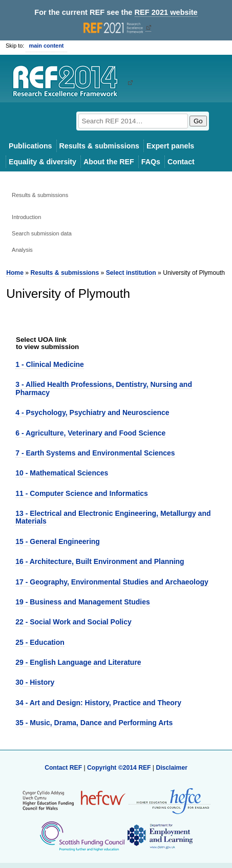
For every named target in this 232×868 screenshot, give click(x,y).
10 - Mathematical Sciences (62, 473)
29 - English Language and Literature (78, 662)
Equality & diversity (43, 162)
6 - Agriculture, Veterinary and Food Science (90, 433)
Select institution (131, 273)
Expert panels (170, 146)
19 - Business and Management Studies (82, 602)
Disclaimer (172, 768)
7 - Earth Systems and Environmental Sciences (95, 453)
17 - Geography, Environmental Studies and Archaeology (112, 582)
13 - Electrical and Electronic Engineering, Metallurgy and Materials (113, 517)
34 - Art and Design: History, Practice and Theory (98, 703)
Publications (30, 146)
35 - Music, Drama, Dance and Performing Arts (94, 723)
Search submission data (42, 233)
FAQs (151, 162)
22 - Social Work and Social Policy (73, 622)
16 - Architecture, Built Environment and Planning (100, 561)
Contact (181, 162)
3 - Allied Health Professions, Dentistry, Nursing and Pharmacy (104, 388)
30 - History (35, 682)
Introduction (26, 217)
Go (198, 121)
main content (46, 46)
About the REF (109, 162)
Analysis (22, 250)
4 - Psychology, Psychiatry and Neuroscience (92, 413)
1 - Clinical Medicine (50, 364)
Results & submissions (99, 146)
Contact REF (63, 768)
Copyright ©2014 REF (120, 768)
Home (15, 273)
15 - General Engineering (58, 541)
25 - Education (40, 642)
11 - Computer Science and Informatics (82, 493)
